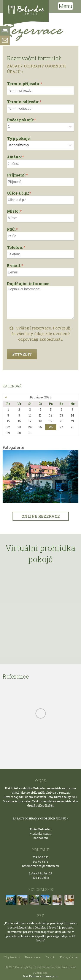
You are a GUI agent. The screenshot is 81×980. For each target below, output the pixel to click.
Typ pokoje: (19, 138)
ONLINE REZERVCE (41, 516)
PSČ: (11, 229)
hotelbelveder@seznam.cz (40, 866)
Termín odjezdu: (23, 102)
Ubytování (12, 957)
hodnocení (40, 838)
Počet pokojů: (20, 120)
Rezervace (33, 957)
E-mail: (14, 265)
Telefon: (15, 247)
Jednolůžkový (18, 145)
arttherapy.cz (49, 976)
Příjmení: (16, 175)
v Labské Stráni (41, 833)
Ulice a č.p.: (18, 193)
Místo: (13, 211)
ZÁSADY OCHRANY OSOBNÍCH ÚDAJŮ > (40, 818)
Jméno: (14, 157)
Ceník (50, 957)
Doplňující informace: (29, 284)
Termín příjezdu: (23, 84)
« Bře (6, 397)
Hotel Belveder (40, 829)
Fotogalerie (69, 957)
